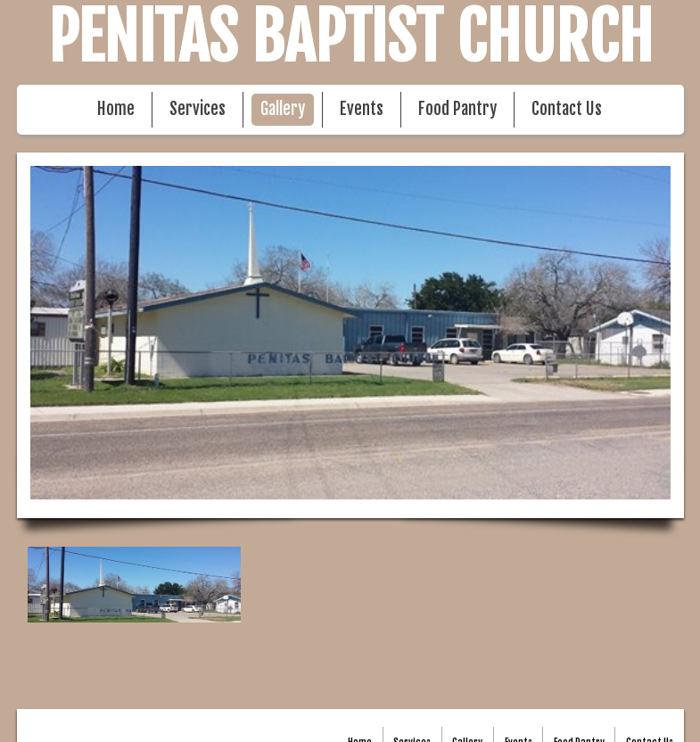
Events (362, 109)
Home (116, 109)
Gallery (283, 109)
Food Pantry (457, 109)
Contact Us (567, 109)
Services (198, 109)
